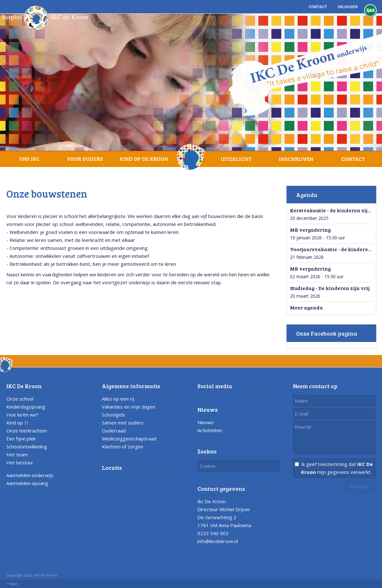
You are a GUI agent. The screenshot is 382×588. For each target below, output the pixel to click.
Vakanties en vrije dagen (129, 407)
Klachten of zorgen (123, 446)
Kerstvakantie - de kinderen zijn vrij (335, 210)
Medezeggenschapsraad (129, 439)
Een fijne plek (21, 439)
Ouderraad (114, 431)
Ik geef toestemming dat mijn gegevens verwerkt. (337, 468)
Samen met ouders (123, 423)
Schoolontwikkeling (27, 446)
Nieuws (205, 422)
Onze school (20, 399)
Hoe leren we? (22, 415)
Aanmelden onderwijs (30, 475)
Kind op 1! (17, 423)
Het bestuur (20, 462)
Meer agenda (306, 307)
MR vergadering (310, 230)
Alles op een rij (118, 399)
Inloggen (12, 584)
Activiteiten (210, 430)
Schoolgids (113, 415)
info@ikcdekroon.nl (218, 541)
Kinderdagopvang (26, 407)
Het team (17, 454)
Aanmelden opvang (27, 483)
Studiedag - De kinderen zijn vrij (330, 288)
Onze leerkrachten (27, 431)
